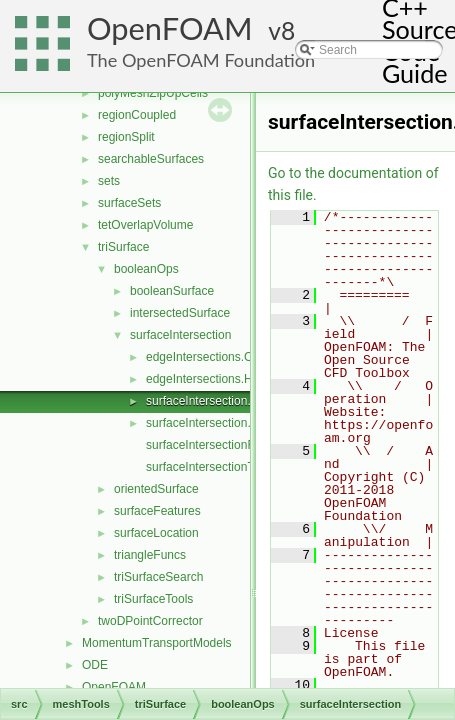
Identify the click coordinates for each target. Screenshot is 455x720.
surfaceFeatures (157, 511)
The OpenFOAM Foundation (201, 60)
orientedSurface (156, 489)
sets (109, 181)
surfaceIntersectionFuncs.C (219, 445)
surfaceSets (129, 203)
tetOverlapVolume (145, 225)
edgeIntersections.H (199, 379)
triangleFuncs (150, 555)
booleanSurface (172, 291)
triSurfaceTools (153, 599)
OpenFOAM (170, 28)
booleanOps (146, 269)
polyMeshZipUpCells (153, 93)
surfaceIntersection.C (202, 401)
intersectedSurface (180, 313)
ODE (95, 665)
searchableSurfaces (151, 159)
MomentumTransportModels (157, 643)
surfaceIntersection (180, 335)
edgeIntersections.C (199, 357)
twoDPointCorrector (150, 621)
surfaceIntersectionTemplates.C (230, 467)
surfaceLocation (156, 533)
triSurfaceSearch (158, 577)
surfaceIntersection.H (202, 423)
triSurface (123, 247)
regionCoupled (137, 115)
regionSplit (126, 137)
